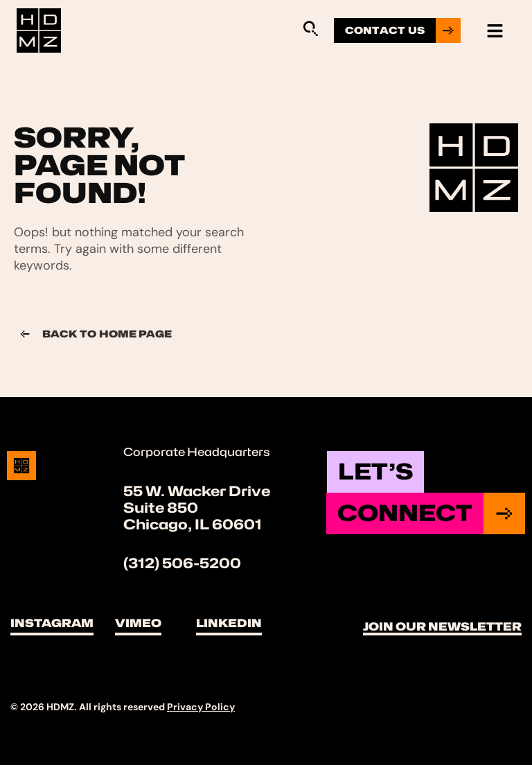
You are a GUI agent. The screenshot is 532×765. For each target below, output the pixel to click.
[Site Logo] (39, 30)
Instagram (52, 623)
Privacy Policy (201, 707)
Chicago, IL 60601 (193, 525)
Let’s (375, 472)
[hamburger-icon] (495, 31)
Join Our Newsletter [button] (442, 627)
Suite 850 (161, 508)
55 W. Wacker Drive (197, 491)
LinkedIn (229, 623)
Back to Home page (93, 334)
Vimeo (138, 623)
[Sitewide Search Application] (310, 28)
